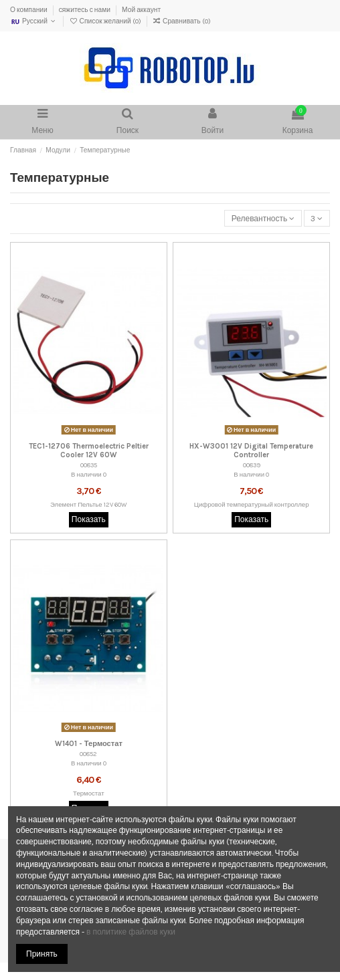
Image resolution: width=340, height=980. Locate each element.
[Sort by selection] (263, 218)
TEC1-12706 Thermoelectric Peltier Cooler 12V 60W (89, 451)
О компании (29, 10)
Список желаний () (105, 21)
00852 (88, 754)
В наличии (86, 474)
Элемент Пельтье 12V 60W (89, 504)
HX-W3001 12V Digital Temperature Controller (251, 451)
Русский (34, 21)
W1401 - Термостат (89, 744)
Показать (89, 519)
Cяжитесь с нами (85, 10)
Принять (42, 954)
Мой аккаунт (141, 10)
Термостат (89, 793)
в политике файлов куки (131, 932)
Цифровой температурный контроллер (252, 504)
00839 (252, 465)
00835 (89, 465)
